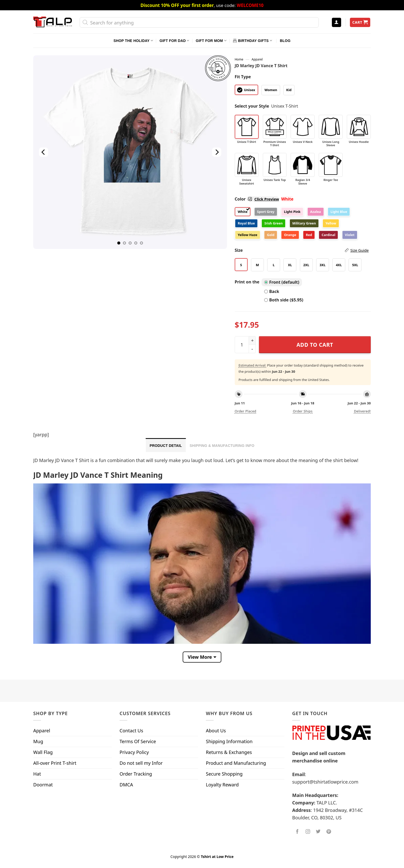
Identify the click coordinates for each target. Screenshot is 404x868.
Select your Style (252, 106)
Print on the (247, 282)
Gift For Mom (211, 41)
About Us (216, 731)
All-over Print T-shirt (55, 763)
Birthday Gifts (252, 41)
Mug (38, 741)
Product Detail (166, 446)
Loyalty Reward (222, 785)
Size (302, 250)
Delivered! (362, 411)
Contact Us (131, 731)
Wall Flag (43, 752)
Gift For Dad (174, 41)
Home (239, 59)
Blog (285, 41)
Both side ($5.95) (284, 300)
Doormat (43, 785)
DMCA (126, 785)
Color (257, 199)
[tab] (166, 445)
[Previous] (44, 152)
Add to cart (315, 345)
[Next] (216, 152)
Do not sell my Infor (141, 763)
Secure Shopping (224, 774)
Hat (37, 774)
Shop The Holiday (133, 41)
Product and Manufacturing (236, 763)
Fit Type (243, 77)
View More (200, 657)
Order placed (246, 411)
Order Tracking (136, 774)
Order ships (303, 411)
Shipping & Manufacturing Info (222, 446)
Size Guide (360, 250)
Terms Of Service (138, 741)
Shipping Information (229, 741)
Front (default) (282, 282)
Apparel (257, 59)
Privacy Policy (134, 752)
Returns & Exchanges (229, 752)
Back (272, 291)
